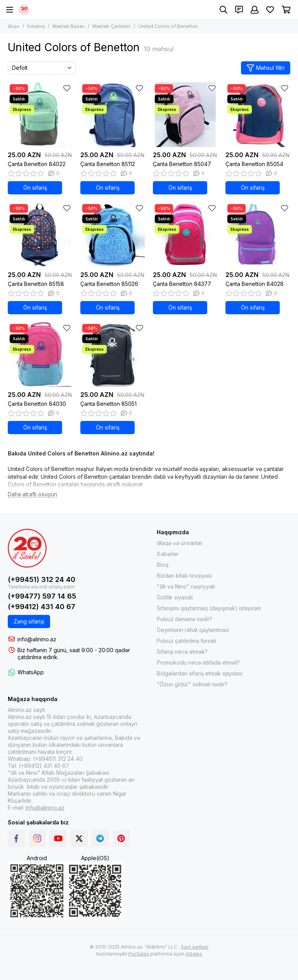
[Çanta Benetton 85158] (40, 235)
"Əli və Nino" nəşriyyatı (186, 586)
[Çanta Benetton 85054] (258, 115)
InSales (194, 954)
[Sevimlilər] (270, 10)
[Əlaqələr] (239, 10)
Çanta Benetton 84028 (255, 284)
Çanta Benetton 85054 (254, 164)
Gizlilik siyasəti (175, 597)
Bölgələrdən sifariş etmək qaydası (200, 673)
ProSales (139, 954)
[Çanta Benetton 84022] (40, 115)
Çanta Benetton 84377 (182, 284)
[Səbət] (286, 10)
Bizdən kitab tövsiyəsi (184, 576)
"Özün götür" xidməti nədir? (192, 684)
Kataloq (36, 26)
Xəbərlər (168, 554)
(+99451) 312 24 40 (42, 579)
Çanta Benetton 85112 (108, 164)
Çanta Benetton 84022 (37, 164)
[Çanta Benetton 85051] (113, 354)
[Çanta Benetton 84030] (40, 354)
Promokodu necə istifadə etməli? (198, 662)
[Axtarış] (223, 10)
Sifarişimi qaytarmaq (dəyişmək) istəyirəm (209, 608)
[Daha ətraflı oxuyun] (32, 494)
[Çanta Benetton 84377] (185, 235)
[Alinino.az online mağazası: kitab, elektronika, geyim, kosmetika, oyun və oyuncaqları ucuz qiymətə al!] (24, 10)
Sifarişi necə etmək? (182, 652)
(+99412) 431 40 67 (42, 607)
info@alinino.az (37, 639)
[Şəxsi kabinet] (255, 10)
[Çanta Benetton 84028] (258, 235)
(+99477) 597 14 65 (42, 596)
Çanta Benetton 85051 (108, 404)
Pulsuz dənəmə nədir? (185, 619)
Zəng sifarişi (29, 621)
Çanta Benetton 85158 (36, 284)
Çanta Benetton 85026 (109, 284)
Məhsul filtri (266, 68)
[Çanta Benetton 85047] (185, 115)
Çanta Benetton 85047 (182, 164)
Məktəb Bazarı (68, 26)
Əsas (14, 26)
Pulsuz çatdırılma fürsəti (186, 641)
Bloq (163, 565)
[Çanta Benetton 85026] (113, 235)
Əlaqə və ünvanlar (180, 543)
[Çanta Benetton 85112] (113, 115)
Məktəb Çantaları (111, 26)
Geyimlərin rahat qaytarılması (193, 630)
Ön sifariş (35, 188)
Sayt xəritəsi (195, 947)
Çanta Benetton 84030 (37, 404)
